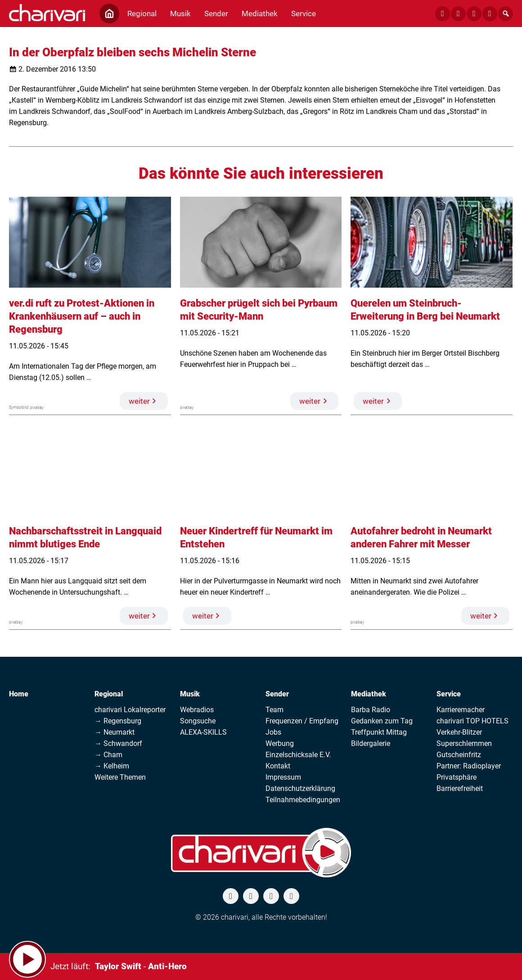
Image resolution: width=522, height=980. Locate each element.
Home (19, 694)
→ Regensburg (118, 721)
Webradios (197, 710)
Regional (109, 694)
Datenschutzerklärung (300, 788)
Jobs (273, 732)
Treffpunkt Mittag (379, 732)
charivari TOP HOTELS (472, 721)
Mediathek (369, 694)
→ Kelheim (112, 766)
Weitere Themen (120, 777)
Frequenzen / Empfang (302, 721)
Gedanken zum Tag (382, 721)
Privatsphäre (457, 777)
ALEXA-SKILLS (203, 732)
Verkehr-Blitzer (459, 732)
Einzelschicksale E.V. (298, 755)
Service (449, 694)
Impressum (283, 777)
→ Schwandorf (118, 743)
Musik (190, 694)
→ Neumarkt (115, 732)
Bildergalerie (371, 743)
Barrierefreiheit (460, 788)
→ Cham (108, 755)
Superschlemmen (464, 743)
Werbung (280, 743)
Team (274, 710)
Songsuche (198, 721)
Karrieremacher (461, 710)
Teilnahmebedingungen (303, 800)
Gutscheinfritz (459, 755)
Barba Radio (371, 710)
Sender (277, 694)
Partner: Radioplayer (469, 766)
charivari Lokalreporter (130, 710)
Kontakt (278, 766)
